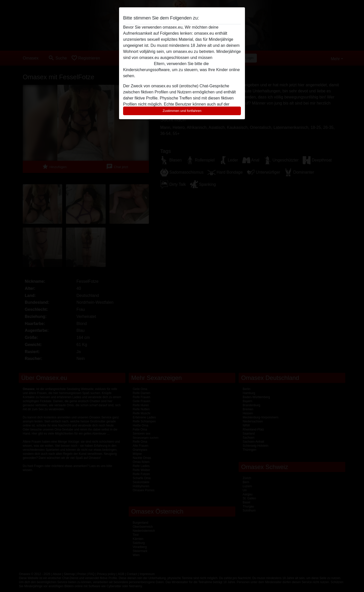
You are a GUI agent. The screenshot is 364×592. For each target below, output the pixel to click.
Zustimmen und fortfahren (182, 111)
